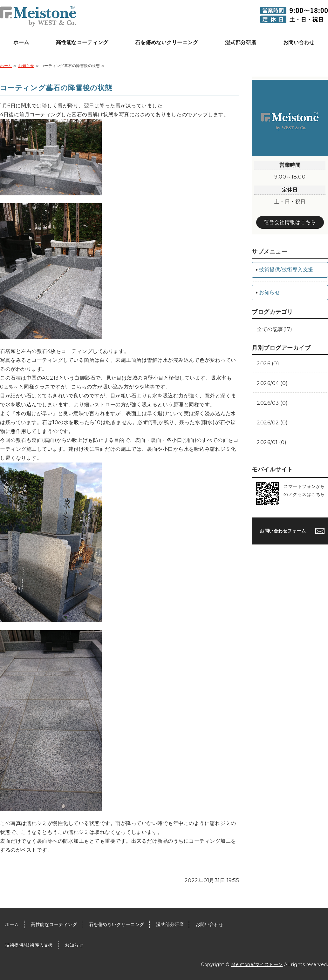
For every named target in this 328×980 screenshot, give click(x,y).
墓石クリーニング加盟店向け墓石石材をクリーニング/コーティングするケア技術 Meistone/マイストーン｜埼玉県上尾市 (38, 17)
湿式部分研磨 (241, 42)
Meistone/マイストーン (257, 964)
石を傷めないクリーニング (167, 42)
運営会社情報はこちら (290, 222)
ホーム (21, 42)
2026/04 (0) (272, 383)
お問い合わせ (299, 42)
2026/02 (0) (272, 423)
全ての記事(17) (275, 329)
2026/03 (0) (272, 403)
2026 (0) (268, 364)
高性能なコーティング (82, 42)
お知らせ (26, 66)
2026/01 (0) (272, 442)
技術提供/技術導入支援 (286, 270)
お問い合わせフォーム (283, 531)
